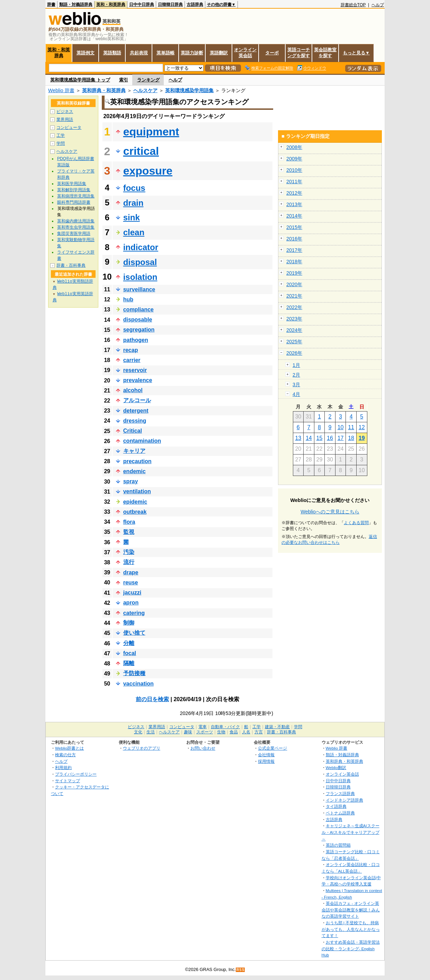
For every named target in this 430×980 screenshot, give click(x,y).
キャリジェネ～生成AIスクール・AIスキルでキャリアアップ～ (351, 832)
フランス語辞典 (340, 793)
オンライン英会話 (245, 53)
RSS (241, 970)
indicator (141, 247)
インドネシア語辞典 (344, 800)
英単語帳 (165, 53)
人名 (246, 732)
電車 (203, 727)
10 (341, 427)
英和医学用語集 (72, 184)
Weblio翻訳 (336, 767)
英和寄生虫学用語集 (76, 227)
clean (134, 232)
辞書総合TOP (353, 5)
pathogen (136, 340)
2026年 (294, 353)
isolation (140, 277)
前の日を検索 (152, 699)
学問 (61, 143)
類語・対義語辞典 (76, 5)
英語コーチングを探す (299, 53)
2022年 (294, 307)
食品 (234, 732)
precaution (137, 461)
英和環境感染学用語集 (189, 90)
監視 (129, 532)
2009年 (294, 159)
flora (129, 522)
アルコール (137, 400)
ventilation (137, 491)
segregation (139, 330)
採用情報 (266, 761)
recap (131, 350)
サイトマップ (68, 781)
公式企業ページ (272, 748)
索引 (124, 80)
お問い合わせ (203, 748)
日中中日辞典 (142, 5)
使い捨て (134, 633)
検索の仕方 (65, 755)
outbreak (135, 512)
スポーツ (205, 732)
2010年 (294, 170)
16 (330, 438)
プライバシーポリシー (76, 774)
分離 (129, 643)
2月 (296, 375)
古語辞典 (195, 5)
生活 (151, 732)
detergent (136, 411)
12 (362, 427)
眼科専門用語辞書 (74, 202)
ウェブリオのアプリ (142, 748)
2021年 (294, 296)
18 (351, 438)
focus (134, 188)
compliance (138, 310)
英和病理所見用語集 (76, 196)
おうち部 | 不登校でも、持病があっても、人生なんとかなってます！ (351, 929)
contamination (142, 441)
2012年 (294, 193)
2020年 (294, 284)
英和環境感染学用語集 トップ (80, 80)
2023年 (294, 319)
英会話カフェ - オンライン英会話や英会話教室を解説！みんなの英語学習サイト (351, 910)
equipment (151, 132)
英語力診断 (192, 53)
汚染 (129, 552)
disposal (140, 262)
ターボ (272, 53)
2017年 (294, 250)
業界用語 (65, 120)
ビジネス (65, 112)
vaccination (138, 684)
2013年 (294, 204)
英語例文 (86, 53)
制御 (129, 623)
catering (134, 613)
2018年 (294, 262)
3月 (296, 385)
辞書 (51, 5)
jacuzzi (132, 593)
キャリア (134, 451)
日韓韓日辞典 (170, 5)
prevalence (138, 380)
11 (351, 427)
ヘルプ (378, 5)
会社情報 (266, 755)
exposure (148, 171)
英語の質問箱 (338, 845)
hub (128, 299)
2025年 (294, 342)
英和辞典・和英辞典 (104, 90)
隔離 (129, 663)
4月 (296, 394)
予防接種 (134, 673)
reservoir (135, 370)
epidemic (135, 502)
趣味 (188, 732)
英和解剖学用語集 (74, 190)
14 (309, 438)
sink (132, 217)
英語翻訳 (219, 53)
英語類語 (112, 53)
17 (341, 438)
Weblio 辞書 (61, 90)
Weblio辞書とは (69, 748)
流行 (129, 562)
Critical (133, 431)
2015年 (294, 227)
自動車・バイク (225, 727)
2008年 (294, 147)
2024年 (294, 330)
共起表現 (139, 53)
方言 (259, 732)
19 (362, 438)
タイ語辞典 (336, 806)
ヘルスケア (145, 90)
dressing (135, 421)
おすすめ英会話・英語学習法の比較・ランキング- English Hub (351, 948)
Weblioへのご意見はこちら (330, 512)
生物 (221, 732)
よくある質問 (356, 523)
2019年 (294, 273)
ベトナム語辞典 (340, 813)
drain (133, 203)
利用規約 (63, 767)
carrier (132, 360)
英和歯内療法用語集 (76, 221)
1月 (296, 365)
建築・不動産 (277, 727)
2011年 (294, 182)
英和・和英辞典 (111, 5)
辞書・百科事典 (71, 265)
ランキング (148, 80)
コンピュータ (69, 127)
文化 (138, 732)
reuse (131, 582)
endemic (135, 471)
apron (131, 603)
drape (131, 572)
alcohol (133, 390)
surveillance (139, 289)
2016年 (294, 239)
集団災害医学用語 (74, 233)
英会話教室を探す (325, 53)
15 (320, 438)
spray (131, 481)
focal (130, 653)
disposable (138, 320)
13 (298, 438)
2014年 (294, 216)
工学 (61, 135)
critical (141, 151)
